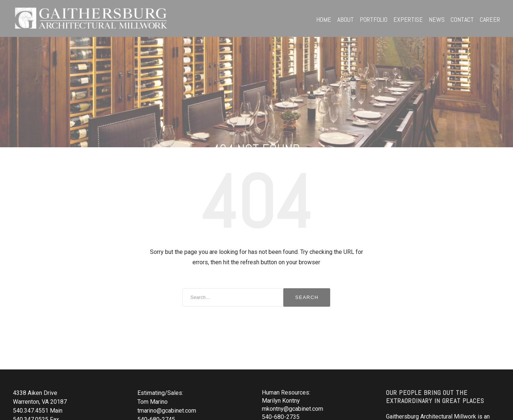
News (437, 19)
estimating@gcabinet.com (295, 412)
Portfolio (374, 19)
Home (324, 19)
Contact (462, 19)
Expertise (408, 19)
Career (490, 19)
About (346, 19)
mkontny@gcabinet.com (293, 382)
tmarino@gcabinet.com (167, 384)
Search (307, 270)
